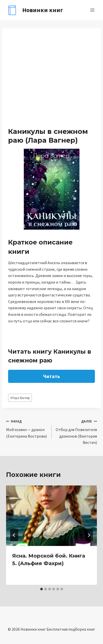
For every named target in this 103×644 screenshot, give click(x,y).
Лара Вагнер (20, 398)
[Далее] (89, 535)
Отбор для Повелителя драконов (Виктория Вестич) (76, 431)
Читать (51, 376)
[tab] (42, 589)
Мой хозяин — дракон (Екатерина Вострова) (27, 428)
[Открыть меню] (92, 10)
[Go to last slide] (14, 535)
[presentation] (51, 516)
